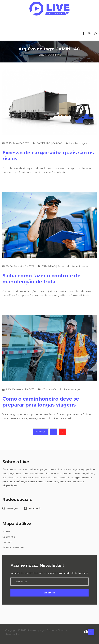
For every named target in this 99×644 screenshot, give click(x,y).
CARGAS (57, 143)
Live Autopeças (78, 143)
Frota (61, 266)
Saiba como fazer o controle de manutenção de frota (41, 279)
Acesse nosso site (13, 547)
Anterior (41, 432)
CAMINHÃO (43, 143)
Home (40, 55)
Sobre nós (9, 537)
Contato (7, 542)
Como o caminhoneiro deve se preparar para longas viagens (41, 402)
